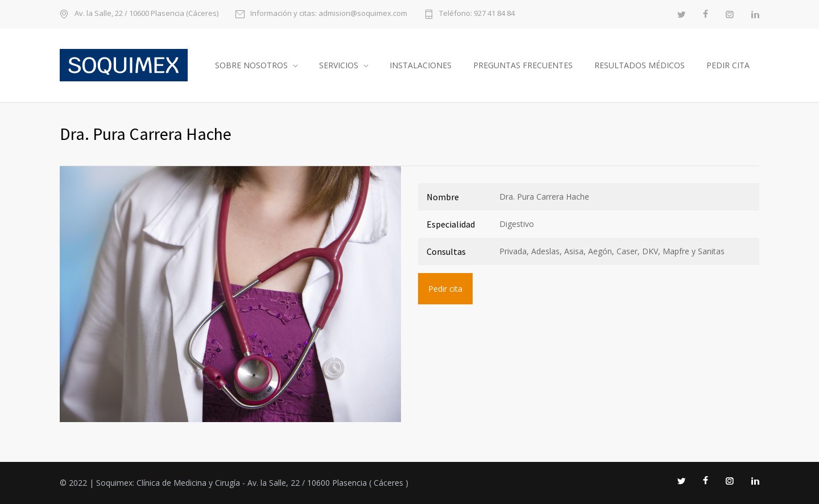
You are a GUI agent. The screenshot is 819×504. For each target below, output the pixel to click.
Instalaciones (421, 65)
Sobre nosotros (251, 65)
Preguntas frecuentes (523, 65)
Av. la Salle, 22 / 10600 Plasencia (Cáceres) (146, 14)
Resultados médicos (640, 65)
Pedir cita (728, 65)
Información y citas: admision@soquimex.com (329, 14)
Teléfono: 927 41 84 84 (477, 14)
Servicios (339, 65)
